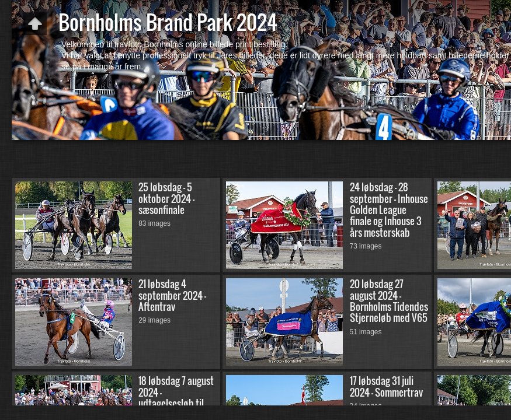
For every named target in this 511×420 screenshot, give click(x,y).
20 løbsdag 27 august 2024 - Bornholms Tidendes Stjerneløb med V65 (389, 301)
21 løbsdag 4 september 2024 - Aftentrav (172, 295)
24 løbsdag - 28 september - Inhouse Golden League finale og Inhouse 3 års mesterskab (389, 209)
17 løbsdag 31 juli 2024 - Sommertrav (386, 386)
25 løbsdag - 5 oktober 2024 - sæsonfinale (166, 198)
